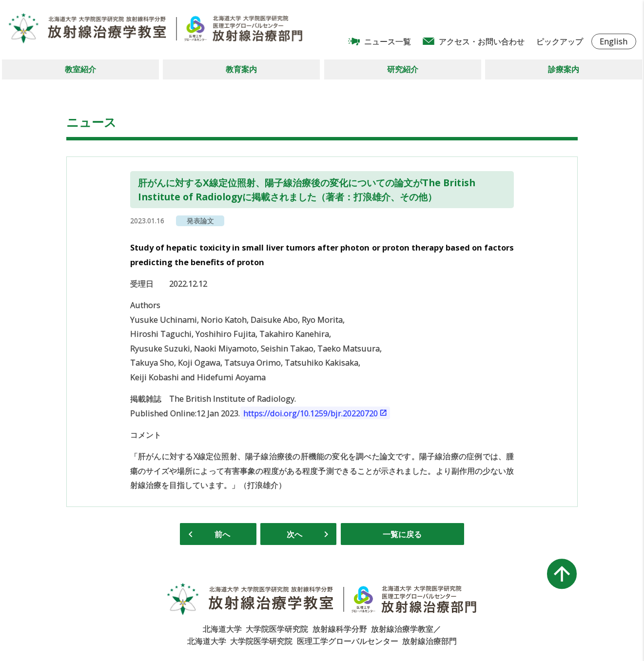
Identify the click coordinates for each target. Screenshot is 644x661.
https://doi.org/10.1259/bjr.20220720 (311, 413)
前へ (222, 534)
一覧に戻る (402, 534)
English (614, 41)
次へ (294, 534)
